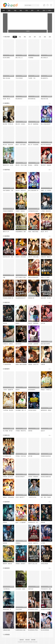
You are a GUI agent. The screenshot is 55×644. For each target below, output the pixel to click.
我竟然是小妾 (31, 298)
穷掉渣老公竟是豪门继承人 (9, 298)
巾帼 (4, 277)
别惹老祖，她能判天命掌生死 (35, 543)
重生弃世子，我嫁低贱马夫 (47, 165)
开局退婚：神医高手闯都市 (22, 431)
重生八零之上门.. (19, 58)
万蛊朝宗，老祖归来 (20, 211)
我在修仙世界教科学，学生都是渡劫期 (24, 477)
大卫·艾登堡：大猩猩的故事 (22, 589)
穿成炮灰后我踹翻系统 (8, 211)
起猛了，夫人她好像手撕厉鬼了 (23, 522)
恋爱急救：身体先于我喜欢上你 (35, 364)
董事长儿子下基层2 (45, 277)
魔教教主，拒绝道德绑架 (8, 497)
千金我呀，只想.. (32, 78)
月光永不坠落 (19, 609)
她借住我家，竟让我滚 (46, 298)
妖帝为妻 (30, 456)
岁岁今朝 (43, 323)
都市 (32, 10)
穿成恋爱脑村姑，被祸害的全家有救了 (24, 232)
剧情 (50, 37)
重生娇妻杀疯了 (19, 99)
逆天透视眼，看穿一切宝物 (22, 410)
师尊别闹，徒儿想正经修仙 (9, 477)
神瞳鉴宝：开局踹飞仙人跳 (47, 390)
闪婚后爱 (43, 364)
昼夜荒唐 (30, 431)
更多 (50, 103)
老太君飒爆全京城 (7, 456)
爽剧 (21, 10)
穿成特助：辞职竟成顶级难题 (22, 257)
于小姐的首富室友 (7, 364)
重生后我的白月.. (45, 58)
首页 (4, 10)
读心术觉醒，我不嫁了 (8, 431)
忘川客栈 (43, 543)
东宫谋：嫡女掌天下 (20, 497)
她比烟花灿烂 (19, 344)
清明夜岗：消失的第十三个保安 (23, 564)
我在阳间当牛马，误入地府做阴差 (36, 522)
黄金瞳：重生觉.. (7, 99)
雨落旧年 (18, 390)
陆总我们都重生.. (7, 58)
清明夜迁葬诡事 (44, 564)
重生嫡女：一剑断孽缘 (33, 165)
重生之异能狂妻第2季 (46, 124)
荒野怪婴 (43, 522)
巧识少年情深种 (19, 78)
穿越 (15, 10)
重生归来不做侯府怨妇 (46, 145)
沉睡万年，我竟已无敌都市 (34, 257)
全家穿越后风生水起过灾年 (34, 211)
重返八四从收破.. (7, 78)
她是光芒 (43, 431)
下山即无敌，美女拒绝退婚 (9, 410)
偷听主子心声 (6, 232)
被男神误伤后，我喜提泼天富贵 (48, 410)
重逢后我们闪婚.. (45, 99)
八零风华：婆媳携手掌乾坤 (9, 390)
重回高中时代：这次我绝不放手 (10, 165)
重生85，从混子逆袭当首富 (22, 145)
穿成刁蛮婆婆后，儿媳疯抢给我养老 (11, 190)
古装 (38, 10)
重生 (9, 10)
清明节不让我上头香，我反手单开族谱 (37, 564)
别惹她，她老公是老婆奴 (21, 364)
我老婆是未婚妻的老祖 (46, 477)
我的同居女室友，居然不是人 (9, 257)
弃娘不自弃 (31, 589)
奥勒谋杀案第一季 (7, 609)
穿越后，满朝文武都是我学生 (35, 232)
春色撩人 (18, 323)
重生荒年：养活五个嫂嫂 (21, 165)
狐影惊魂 (5, 543)
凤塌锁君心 (18, 543)
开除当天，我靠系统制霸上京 (35, 323)
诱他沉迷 (5, 323)
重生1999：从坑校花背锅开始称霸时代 (24, 124)
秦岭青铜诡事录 (32, 390)
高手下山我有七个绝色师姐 (22, 277)
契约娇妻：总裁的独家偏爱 (34, 344)
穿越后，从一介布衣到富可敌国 (48, 190)
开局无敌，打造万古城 (21, 456)
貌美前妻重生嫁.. (32, 99)
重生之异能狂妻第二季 (33, 190)
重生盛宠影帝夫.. (45, 78)
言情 (27, 10)
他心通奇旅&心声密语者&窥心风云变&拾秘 (38, 609)
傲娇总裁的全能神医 (45, 344)
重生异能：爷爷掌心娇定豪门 (9, 124)
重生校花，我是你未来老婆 (9, 145)
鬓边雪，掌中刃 (44, 232)
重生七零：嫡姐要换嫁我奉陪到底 (36, 124)
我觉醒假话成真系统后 (46, 456)
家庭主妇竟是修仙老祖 (33, 277)
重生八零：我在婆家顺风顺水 (35, 145)
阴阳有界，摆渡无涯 (7, 564)
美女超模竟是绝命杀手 (21, 298)
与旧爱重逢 (31, 58)
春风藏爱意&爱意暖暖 (46, 609)
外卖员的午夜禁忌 (32, 410)
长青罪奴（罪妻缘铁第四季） (35, 477)
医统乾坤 (5, 522)
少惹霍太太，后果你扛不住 (9, 344)
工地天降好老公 (6, 589)
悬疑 (45, 37)
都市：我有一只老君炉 (46, 497)
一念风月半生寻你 (32, 497)
